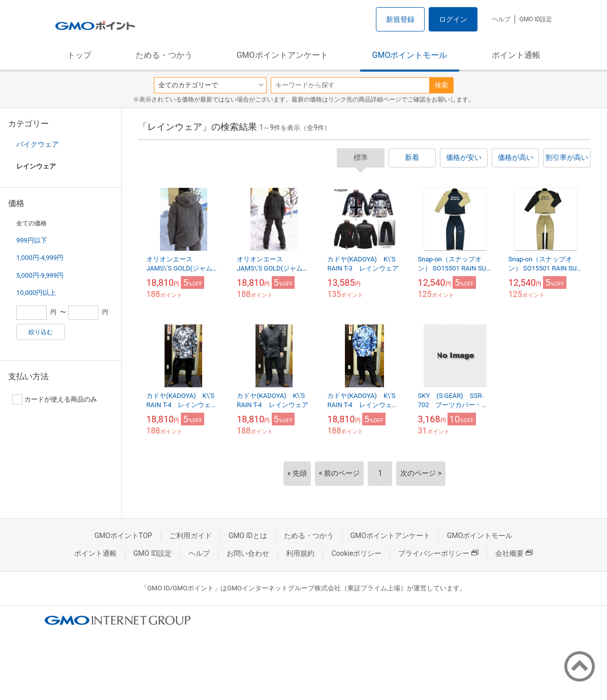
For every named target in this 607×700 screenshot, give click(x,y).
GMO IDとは (248, 536)
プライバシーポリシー (438, 553)
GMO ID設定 (536, 19)
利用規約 (300, 553)
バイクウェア (38, 144)
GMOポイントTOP (123, 536)
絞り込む (41, 332)
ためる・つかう (164, 55)
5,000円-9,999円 (40, 275)
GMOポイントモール (410, 55)
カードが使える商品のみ (55, 399)
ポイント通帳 (516, 55)
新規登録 (400, 19)
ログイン (453, 19)
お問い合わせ (248, 553)
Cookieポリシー (356, 553)
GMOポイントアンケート (282, 55)
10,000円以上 (36, 293)
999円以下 (32, 240)
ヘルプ (501, 19)
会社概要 (514, 553)
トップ (79, 55)
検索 (441, 85)
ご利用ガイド (190, 536)
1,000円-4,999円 (40, 258)
